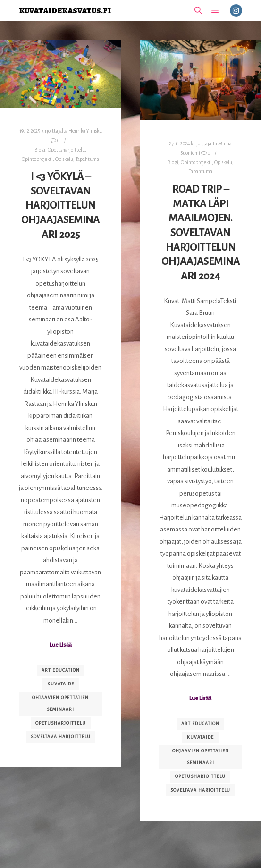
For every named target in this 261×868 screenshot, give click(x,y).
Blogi (40, 150)
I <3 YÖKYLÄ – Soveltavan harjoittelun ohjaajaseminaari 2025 (60, 205)
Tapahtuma (87, 159)
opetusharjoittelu (61, 723)
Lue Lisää (61, 645)
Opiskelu (64, 159)
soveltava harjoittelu (61, 737)
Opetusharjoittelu (66, 150)
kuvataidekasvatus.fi (65, 10)
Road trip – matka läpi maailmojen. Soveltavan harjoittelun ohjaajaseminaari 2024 (201, 233)
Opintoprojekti (37, 159)
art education (61, 670)
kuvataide (61, 684)
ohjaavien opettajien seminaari (60, 704)
